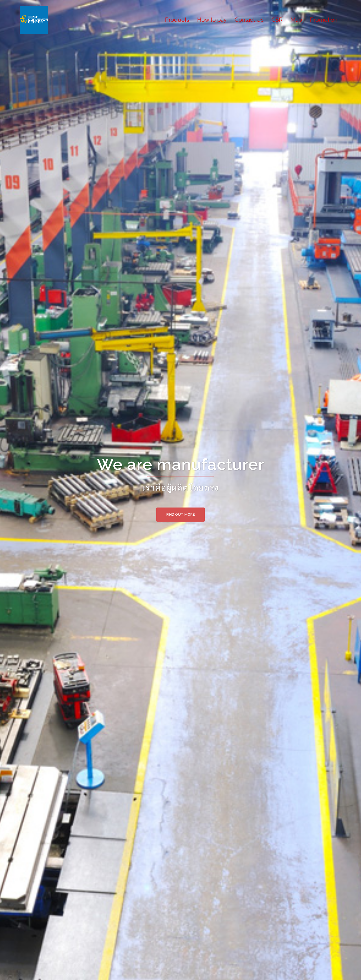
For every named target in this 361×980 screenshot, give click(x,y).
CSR (277, 20)
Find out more (180, 514)
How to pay (212, 20)
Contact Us (249, 20)
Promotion (324, 20)
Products (177, 20)
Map (296, 20)
